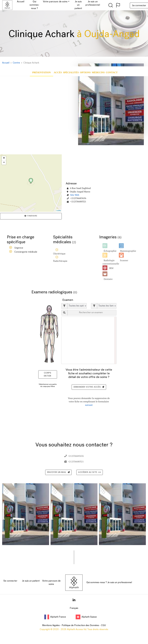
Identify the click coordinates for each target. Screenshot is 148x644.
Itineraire (31, 216)
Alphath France (55, 617)
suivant (89, 405)
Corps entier (48, 374)
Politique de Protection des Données (80, 625)
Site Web (75, 195)
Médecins (98, 72)
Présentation (41, 72)
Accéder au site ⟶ (90, 472)
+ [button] (4, 158)
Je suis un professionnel (120, 583)
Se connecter (10, 581)
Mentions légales (51, 625)
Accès (58, 72)
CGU (103, 625)
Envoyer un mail (58, 472)
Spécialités (71, 72)
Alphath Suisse (86, 617)
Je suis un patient (31, 581)
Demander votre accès (89, 387)
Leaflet (59, 211)
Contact (112, 72)
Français (74, 608)
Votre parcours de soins (51, 583)
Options (85, 72)
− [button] (4, 163)
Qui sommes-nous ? (97, 583)
